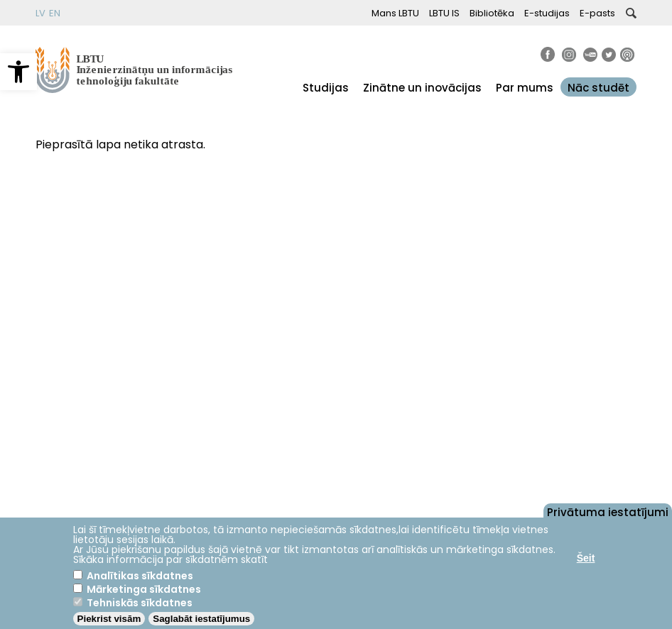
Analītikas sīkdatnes (140, 576)
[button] (18, 72)
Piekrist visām (109, 619)
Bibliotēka (492, 13)
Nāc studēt (598, 88)
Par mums (525, 88)
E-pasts (597, 13)
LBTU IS (444, 13)
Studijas (326, 88)
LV (40, 13)
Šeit (586, 558)
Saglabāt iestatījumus (201, 619)
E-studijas (547, 13)
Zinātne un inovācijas (422, 88)
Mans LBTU (395, 13)
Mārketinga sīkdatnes (144, 589)
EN (55, 13)
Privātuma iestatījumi (608, 511)
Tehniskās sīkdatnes (140, 603)
